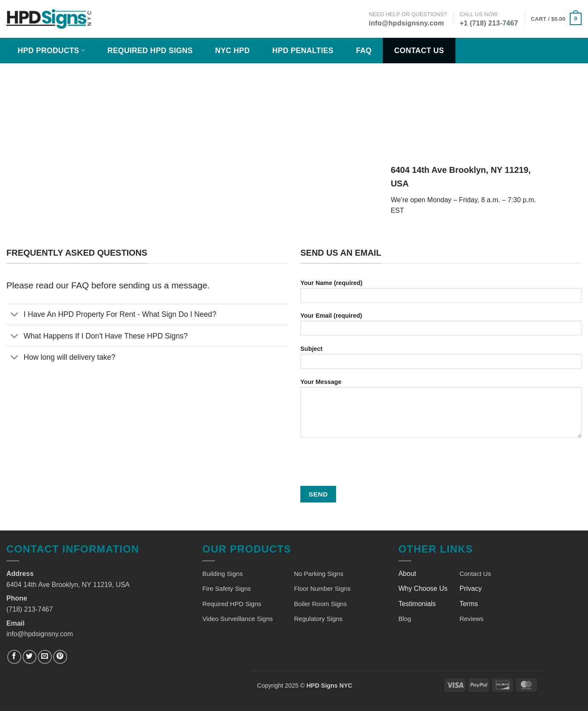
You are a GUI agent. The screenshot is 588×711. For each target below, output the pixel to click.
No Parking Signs (319, 574)
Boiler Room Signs (320, 604)
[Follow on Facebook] (14, 657)
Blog (405, 619)
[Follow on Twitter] (30, 657)
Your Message (441, 411)
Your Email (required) (441, 327)
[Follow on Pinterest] (60, 657)
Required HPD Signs (150, 51)
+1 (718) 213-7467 (489, 23)
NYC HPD (232, 51)
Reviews (471, 619)
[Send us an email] (45, 657)
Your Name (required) (441, 294)
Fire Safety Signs (226, 588)
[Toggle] (15, 315)
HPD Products (51, 51)
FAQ (364, 51)
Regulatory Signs (318, 619)
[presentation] (365, 463)
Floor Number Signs (322, 588)
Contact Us (419, 51)
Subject (441, 360)
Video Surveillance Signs (237, 619)
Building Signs (222, 574)
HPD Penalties (303, 51)
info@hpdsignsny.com (406, 23)
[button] (556, 19)
